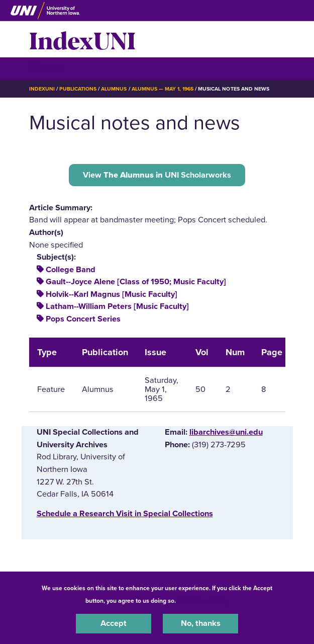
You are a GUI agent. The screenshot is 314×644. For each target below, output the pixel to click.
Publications (78, 89)
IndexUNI (82, 39)
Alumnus (114, 89)
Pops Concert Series (83, 319)
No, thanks (201, 623)
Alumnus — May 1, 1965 (163, 89)
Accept (114, 623)
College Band (71, 270)
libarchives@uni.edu (226, 432)
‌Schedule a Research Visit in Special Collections (125, 514)
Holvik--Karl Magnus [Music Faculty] (112, 294)
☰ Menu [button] (47, 68)
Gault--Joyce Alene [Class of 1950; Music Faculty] (136, 282)
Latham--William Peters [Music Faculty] (117, 306)
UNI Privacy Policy (204, 601)
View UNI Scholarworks (157, 175)
